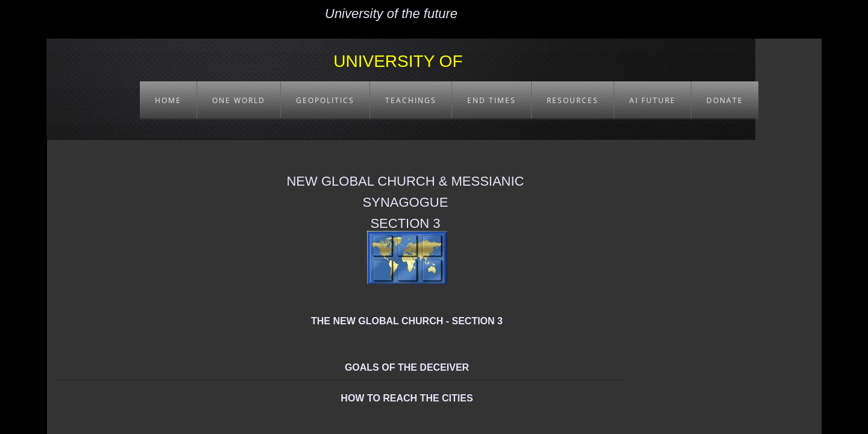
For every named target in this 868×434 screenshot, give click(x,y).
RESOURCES (573, 100)
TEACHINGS (411, 100)
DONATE (725, 100)
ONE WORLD (239, 100)
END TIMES (492, 100)
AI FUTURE (653, 100)
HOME (168, 100)
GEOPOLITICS (325, 100)
